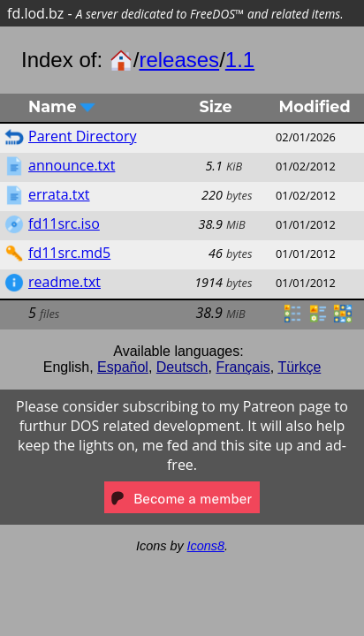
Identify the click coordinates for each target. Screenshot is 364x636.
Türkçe (299, 367)
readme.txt (64, 282)
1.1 (240, 60)
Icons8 (206, 546)
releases (179, 60)
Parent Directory (82, 136)
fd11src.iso (64, 223)
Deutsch (182, 367)
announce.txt (72, 165)
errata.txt (59, 194)
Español (123, 367)
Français (243, 367)
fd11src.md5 (69, 253)
